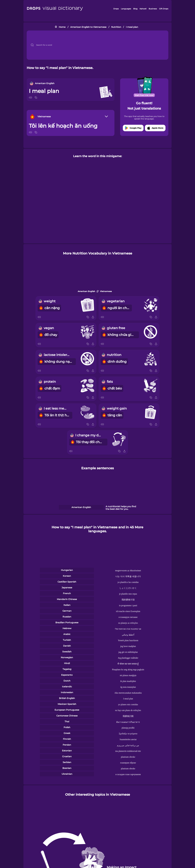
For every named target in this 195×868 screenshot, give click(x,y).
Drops (116, 9)
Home (62, 27)
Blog (135, 9)
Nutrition (116, 27)
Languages (126, 9)
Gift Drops (164, 9)
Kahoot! (143, 9)
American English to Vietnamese (88, 27)
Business (153, 9)
